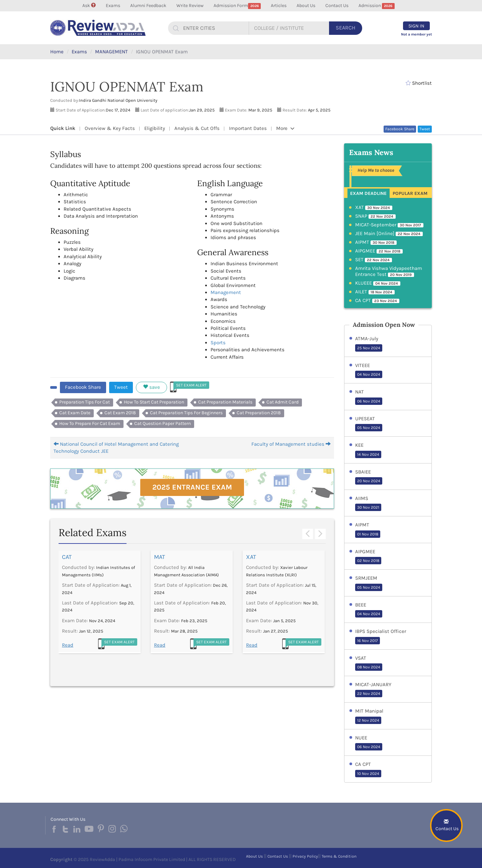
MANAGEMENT (111, 52)
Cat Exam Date (75, 413)
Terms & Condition (339, 856)
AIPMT (376, 242)
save (151, 387)
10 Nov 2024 (368, 774)
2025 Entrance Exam (192, 487)
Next (320, 534)
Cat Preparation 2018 (259, 413)
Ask (89, 6)
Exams (113, 6)
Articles (279, 6)
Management (226, 292)
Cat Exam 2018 (120, 413)
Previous (308, 534)
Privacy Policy (305, 856)
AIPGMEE (379, 251)
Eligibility (155, 128)
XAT (251, 557)
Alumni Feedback (148, 6)
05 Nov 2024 (369, 428)
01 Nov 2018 (368, 534)
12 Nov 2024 (368, 720)
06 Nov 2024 (369, 401)
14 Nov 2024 (368, 454)
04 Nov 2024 (369, 374)
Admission (377, 6)
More (285, 128)
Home (57, 52)
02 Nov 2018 (368, 561)
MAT (159, 557)
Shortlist (419, 83)
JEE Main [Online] (389, 234)
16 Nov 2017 (368, 641)
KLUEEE (378, 283)
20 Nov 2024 (369, 481)
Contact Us (337, 6)
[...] (213, 28)
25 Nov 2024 (369, 348)
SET (374, 260)
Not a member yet (416, 34)
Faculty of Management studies (291, 444)
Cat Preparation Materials (225, 402)
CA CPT (377, 301)
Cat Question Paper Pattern (163, 423)
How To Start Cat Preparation (154, 402)
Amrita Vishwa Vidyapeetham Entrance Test (389, 272)
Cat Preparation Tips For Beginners (186, 413)
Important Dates (248, 128)
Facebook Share (400, 129)
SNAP (376, 216)
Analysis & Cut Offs (197, 128)
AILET (375, 292)
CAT (67, 557)
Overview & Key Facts (110, 128)
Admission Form (237, 6)
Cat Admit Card (283, 402)
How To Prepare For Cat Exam (90, 423)
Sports (218, 343)
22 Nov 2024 (369, 694)
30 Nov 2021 (368, 507)
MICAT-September (389, 225)
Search (346, 28)
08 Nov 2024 (369, 667)
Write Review (190, 6)
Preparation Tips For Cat (85, 402)
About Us (306, 6)
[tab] (369, 193)
